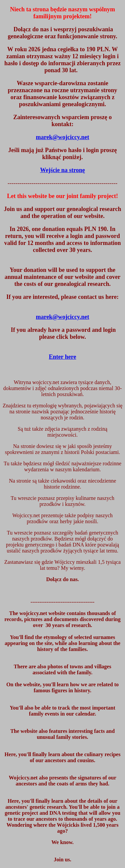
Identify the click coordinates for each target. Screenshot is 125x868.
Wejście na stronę (62, 170)
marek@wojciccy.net (63, 317)
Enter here (63, 357)
